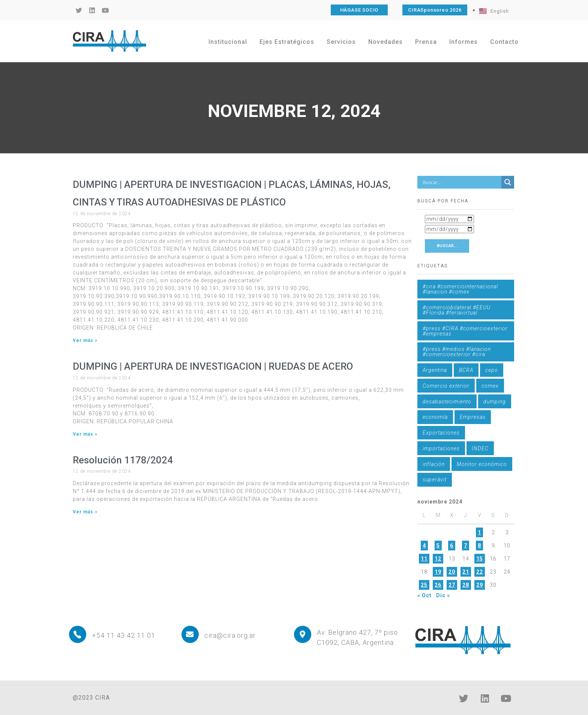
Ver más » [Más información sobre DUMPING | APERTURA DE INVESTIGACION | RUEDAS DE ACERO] (85, 434)
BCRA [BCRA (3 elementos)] (466, 370)
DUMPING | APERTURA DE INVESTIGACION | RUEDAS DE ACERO (213, 366)
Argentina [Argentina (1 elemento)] (435, 370)
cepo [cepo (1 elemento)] (492, 370)
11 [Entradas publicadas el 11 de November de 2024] (424, 559)
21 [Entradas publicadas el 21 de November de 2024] (466, 572)
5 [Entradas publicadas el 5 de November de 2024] (438, 546)
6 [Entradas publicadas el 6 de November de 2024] (452, 546)
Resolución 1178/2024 (123, 460)
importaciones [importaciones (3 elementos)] (441, 448)
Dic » (443, 595)
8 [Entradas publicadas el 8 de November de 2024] (479, 546)
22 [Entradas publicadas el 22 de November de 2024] (480, 572)
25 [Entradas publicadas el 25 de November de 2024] (424, 585)
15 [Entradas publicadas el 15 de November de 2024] (480, 559)
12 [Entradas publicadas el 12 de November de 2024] (438, 559)
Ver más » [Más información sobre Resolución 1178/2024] (85, 512)
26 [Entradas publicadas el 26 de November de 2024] (438, 585)
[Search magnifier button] (508, 182)
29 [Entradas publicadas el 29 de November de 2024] (480, 585)
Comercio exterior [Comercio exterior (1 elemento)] (446, 386)
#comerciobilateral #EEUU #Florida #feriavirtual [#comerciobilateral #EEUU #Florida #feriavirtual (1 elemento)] (457, 310)
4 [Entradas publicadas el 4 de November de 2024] (424, 546)
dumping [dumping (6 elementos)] (495, 402)
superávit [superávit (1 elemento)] (435, 480)
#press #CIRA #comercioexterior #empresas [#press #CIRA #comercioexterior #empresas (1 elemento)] (465, 331)
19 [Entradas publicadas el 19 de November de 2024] (438, 572)
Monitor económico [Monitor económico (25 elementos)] (482, 464)
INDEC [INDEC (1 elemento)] (480, 448)
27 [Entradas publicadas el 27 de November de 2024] (452, 585)
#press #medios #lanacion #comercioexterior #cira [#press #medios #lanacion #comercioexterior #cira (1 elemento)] (457, 352)
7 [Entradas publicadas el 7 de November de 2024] (466, 546)
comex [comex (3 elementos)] (490, 386)
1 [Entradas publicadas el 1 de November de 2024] (479, 532)
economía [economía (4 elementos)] (435, 417)
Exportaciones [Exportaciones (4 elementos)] (441, 433)
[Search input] (461, 182)
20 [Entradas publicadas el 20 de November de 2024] (452, 572)
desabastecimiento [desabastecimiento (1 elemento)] (447, 402)
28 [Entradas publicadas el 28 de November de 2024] (466, 585)
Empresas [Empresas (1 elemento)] (473, 417)
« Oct (424, 595)
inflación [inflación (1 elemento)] (434, 464)
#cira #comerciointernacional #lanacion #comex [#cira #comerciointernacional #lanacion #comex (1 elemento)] (460, 289)
